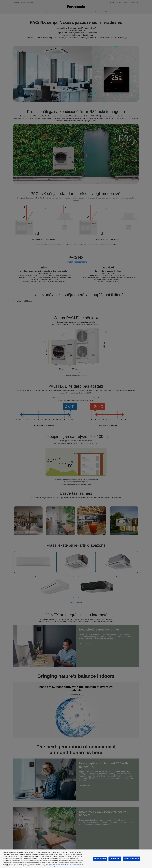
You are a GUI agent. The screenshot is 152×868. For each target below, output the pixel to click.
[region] (76, 859)
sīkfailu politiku (54, 864)
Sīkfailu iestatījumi (100, 859)
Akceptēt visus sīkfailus (131, 859)
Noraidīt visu (115, 859)
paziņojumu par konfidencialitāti (71, 864)
